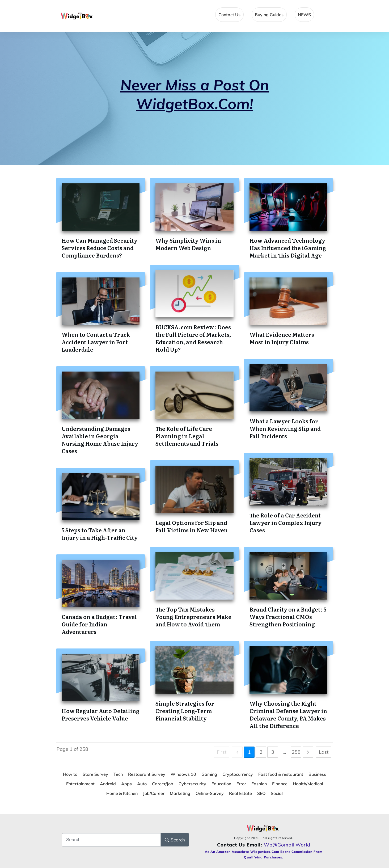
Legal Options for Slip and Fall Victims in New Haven (192, 526)
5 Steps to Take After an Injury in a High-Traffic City (100, 534)
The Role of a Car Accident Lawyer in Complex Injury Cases (286, 523)
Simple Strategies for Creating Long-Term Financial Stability (185, 711)
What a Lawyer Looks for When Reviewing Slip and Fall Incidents (285, 428)
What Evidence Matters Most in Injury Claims (282, 338)
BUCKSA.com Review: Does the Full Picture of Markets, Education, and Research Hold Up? (193, 338)
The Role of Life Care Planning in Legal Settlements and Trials (187, 436)
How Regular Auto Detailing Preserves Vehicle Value (101, 714)
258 (296, 752)
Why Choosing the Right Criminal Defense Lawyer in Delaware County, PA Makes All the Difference (288, 714)
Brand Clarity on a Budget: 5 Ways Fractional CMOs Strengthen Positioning (288, 617)
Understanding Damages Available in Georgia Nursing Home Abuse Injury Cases (100, 440)
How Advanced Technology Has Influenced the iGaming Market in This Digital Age (288, 248)
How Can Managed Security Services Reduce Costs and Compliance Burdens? (100, 248)
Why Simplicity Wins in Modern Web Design (188, 244)
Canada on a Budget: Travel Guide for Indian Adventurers (99, 624)
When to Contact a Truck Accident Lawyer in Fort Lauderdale (96, 342)
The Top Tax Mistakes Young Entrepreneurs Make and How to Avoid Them (193, 617)
